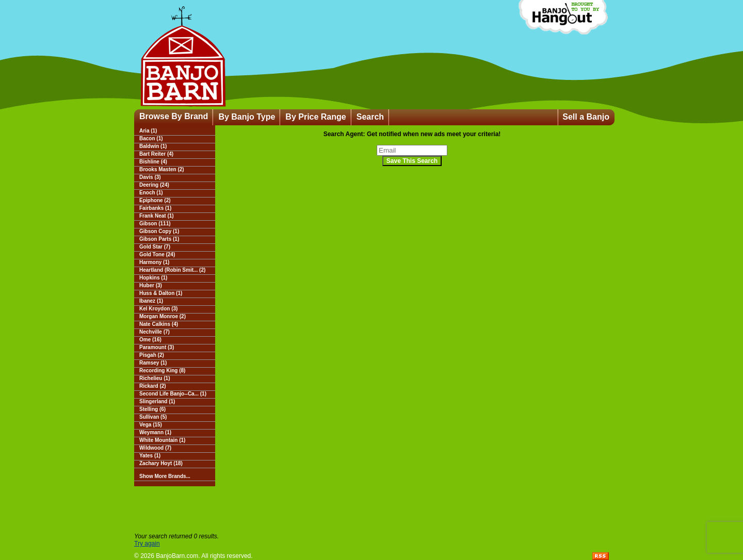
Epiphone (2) (155, 200)
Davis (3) (150, 177)
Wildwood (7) (155, 448)
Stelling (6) (152, 409)
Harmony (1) (154, 262)
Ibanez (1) (151, 301)
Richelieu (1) (155, 378)
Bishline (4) (153, 162)
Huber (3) (151, 285)
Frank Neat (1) (157, 216)
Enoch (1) (151, 193)
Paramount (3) (157, 347)
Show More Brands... (165, 476)
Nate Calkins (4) (159, 324)
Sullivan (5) (153, 417)
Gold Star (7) (155, 247)
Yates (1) (150, 456)
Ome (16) (150, 340)
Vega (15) (151, 425)
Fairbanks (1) (155, 208)
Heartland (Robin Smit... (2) (172, 270)
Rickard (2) (153, 386)
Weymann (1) (155, 432)
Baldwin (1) (153, 146)
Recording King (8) (162, 370)
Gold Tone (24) (157, 254)
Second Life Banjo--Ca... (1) (173, 394)
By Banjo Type (247, 117)
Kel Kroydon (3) (158, 309)
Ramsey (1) (153, 363)
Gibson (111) (155, 224)
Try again (147, 543)
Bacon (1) (151, 138)
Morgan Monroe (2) (163, 316)
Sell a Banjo (586, 117)
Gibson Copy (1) (159, 231)
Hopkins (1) (153, 278)
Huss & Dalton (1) (161, 293)
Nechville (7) (155, 332)
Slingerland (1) (157, 401)
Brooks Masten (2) (162, 169)
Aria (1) (148, 131)
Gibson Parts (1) (159, 239)
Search (370, 117)
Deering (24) (154, 185)
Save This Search (412, 161)
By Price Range (316, 117)
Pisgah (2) (152, 355)
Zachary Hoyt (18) (161, 463)
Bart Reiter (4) (156, 154)
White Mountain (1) (162, 440)
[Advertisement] (372, 509)
